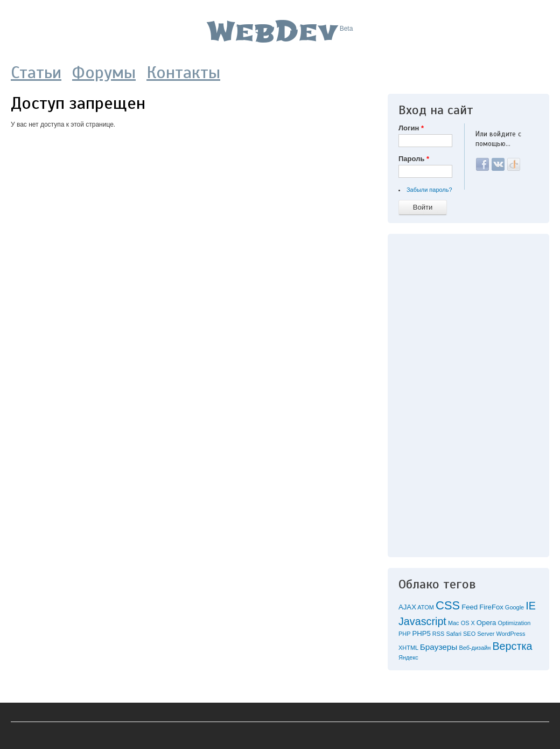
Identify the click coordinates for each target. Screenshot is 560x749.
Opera (486, 623)
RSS (439, 634)
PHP (404, 634)
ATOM (426, 607)
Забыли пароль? (429, 190)
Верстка (512, 646)
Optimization (514, 623)
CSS (448, 605)
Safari (454, 634)
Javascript (422, 621)
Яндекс (408, 657)
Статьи (36, 72)
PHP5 (421, 633)
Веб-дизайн (475, 648)
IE (531, 606)
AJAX (407, 607)
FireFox (491, 607)
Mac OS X (461, 623)
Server (486, 634)
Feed (470, 607)
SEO (469, 634)
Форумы (104, 72)
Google (514, 607)
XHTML (408, 648)
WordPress (511, 634)
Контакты (183, 72)
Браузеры (439, 647)
